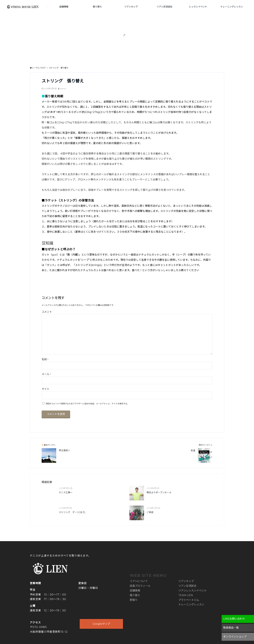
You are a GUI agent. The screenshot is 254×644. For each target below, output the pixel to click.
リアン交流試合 (165, 7)
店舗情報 (64, 7)
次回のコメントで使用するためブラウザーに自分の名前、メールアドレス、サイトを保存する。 (87, 404)
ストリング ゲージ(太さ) (72, 512)
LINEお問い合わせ (234, 619)
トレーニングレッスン (232, 7)
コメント (47, 312)
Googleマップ (101, 624)
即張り (134, 600)
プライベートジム (189, 600)
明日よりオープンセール (159, 492)
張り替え (97, 7)
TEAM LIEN (186, 595)
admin (63, 89)
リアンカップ (131, 7)
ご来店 (150, 512)
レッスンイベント (198, 7)
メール (46, 374)
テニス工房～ (66, 492)
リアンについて (139, 581)
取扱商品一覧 (231, 628)
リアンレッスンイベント (193, 591)
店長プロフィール (140, 586)
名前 (45, 359)
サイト (46, 389)
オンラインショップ (235, 637)
